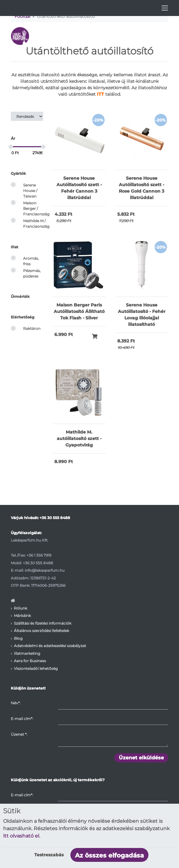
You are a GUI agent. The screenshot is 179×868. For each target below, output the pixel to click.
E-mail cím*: (22, 719)
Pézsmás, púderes (32, 273)
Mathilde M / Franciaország (36, 224)
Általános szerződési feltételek (42, 631)
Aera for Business (30, 661)
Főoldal (23, 16)
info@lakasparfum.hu (45, 570)
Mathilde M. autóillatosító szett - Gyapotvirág (79, 438)
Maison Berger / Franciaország (36, 209)
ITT (100, 94)
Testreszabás (49, 855)
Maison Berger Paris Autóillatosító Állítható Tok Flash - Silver (79, 311)
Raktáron (32, 328)
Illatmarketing (27, 653)
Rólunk (21, 608)
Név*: (16, 703)
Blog (18, 638)
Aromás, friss (31, 261)
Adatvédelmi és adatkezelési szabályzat (50, 646)
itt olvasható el (21, 836)
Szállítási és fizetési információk (43, 623)
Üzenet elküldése (141, 758)
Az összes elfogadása (109, 855)
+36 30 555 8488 (55, 518)
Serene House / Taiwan (30, 191)
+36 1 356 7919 (39, 555)
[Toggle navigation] (165, 8)
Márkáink (22, 616)
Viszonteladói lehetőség (36, 668)
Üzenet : (19, 734)
